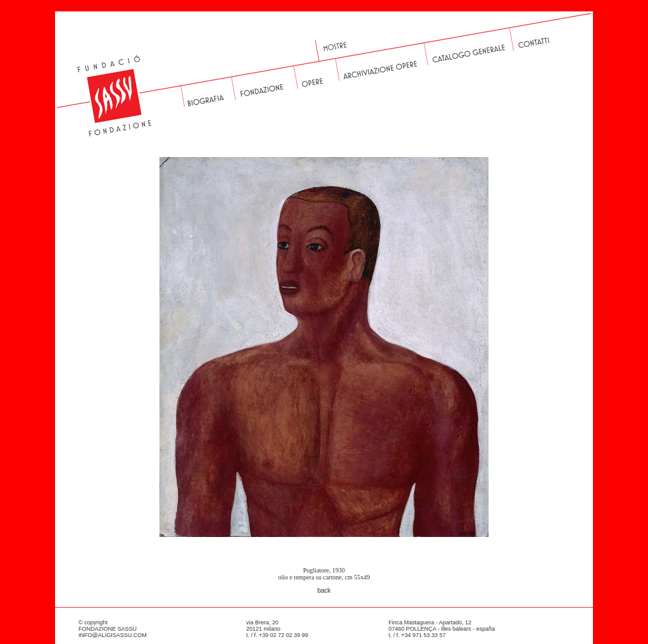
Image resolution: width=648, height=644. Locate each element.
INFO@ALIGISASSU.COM (113, 635)
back (324, 590)
